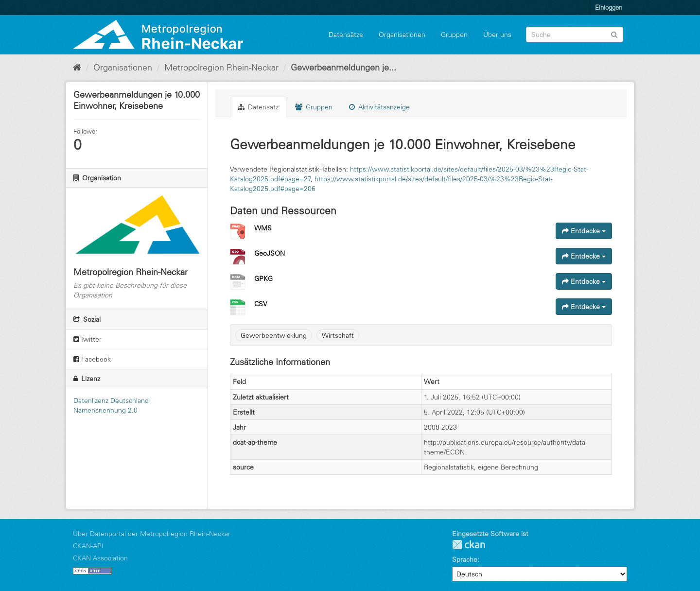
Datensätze (346, 35)
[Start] (77, 68)
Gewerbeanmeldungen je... (343, 68)
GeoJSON (270, 253)
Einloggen (609, 7)
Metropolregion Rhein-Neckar (221, 68)
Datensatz (258, 107)
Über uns (497, 35)
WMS (263, 228)
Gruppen (454, 35)
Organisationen (402, 35)
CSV (261, 304)
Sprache (465, 559)
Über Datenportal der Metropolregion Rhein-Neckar (152, 534)
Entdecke (584, 231)
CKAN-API (88, 546)
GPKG (263, 278)
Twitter (87, 339)
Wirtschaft (338, 335)
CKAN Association (100, 558)
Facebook (92, 359)
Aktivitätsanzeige (379, 107)
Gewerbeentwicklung (274, 335)
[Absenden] (614, 34)
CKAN (469, 545)
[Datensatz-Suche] (575, 35)
